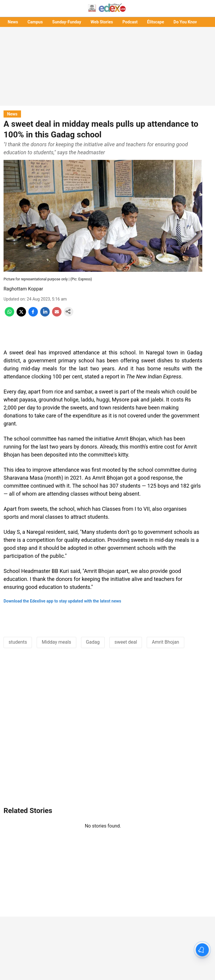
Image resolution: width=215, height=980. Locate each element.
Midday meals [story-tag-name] (56, 642)
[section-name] (12, 114)
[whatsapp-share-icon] (9, 315)
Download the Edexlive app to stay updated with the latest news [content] (62, 601)
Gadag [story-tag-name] (93, 642)
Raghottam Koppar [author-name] (23, 289)
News (13, 22)
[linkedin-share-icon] (45, 315)
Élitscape (155, 22)
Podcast (130, 22)
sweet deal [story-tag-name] (126, 642)
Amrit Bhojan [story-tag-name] (165, 642)
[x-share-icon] (21, 315)
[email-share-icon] (57, 315)
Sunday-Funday (67, 22)
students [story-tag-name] (18, 642)
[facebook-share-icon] (33, 315)
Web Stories (102, 22)
